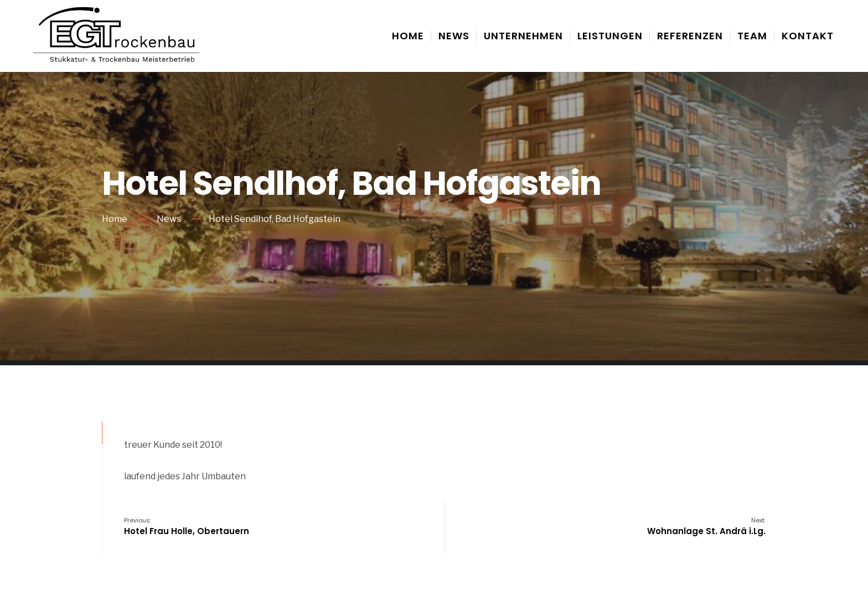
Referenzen (690, 36)
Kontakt (808, 36)
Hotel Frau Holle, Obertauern (187, 526)
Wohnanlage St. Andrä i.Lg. (706, 526)
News (454, 36)
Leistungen (610, 36)
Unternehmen (523, 36)
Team (752, 36)
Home (408, 36)
